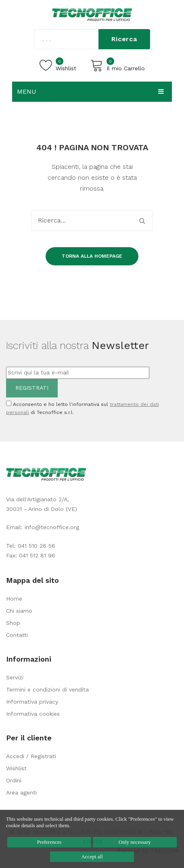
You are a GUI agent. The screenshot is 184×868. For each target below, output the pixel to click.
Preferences (49, 842)
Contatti (17, 635)
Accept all (92, 856)
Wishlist (16, 768)
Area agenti (21, 792)
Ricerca (124, 39)
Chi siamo (19, 611)
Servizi (15, 677)
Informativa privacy (32, 702)
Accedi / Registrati (31, 756)
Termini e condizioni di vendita (47, 689)
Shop (13, 623)
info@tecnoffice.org (52, 527)
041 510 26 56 (37, 546)
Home (14, 599)
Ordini (14, 780)
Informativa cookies (33, 714)
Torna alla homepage (92, 256)
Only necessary (135, 842)
